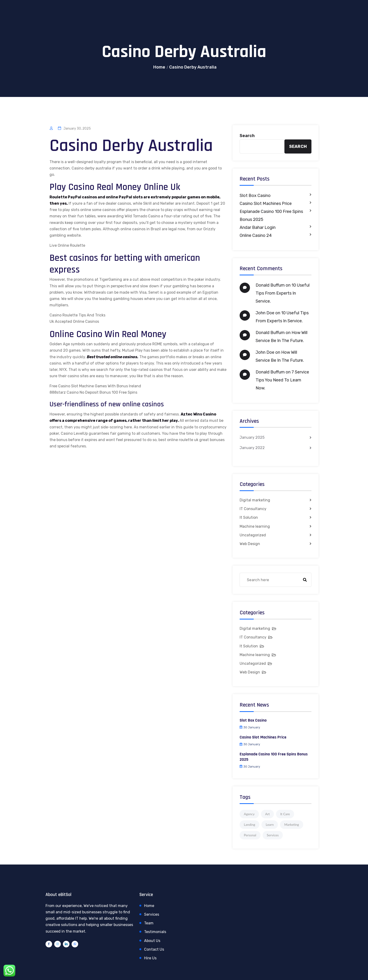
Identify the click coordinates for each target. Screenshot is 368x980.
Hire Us (150, 958)
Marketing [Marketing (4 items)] (292, 824)
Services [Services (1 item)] (273, 835)
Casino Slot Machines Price (266, 204)
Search (247, 136)
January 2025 (252, 437)
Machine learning (255, 526)
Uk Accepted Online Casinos (74, 321)
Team (149, 923)
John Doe (265, 313)
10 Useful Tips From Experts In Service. (283, 293)
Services (152, 914)
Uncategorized (253, 535)
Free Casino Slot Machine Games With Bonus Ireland (95, 386)
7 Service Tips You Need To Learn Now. (282, 380)
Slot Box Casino (255, 196)
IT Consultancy (253, 509)
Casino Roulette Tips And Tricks (77, 315)
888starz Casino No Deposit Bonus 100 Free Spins (93, 392)
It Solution (249, 517)
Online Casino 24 (256, 235)
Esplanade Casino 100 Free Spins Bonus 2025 (271, 215)
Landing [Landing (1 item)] (249, 824)
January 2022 (252, 448)
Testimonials (155, 932)
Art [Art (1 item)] (268, 814)
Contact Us (154, 949)
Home (159, 67)
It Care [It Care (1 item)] (285, 814)
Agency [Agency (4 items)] (249, 814)
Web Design (250, 544)
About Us (152, 941)
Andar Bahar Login (258, 227)
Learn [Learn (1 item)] (270, 824)
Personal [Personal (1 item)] (250, 835)
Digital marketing (255, 500)
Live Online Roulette (67, 245)
